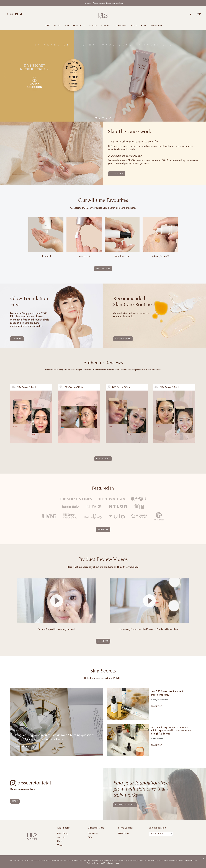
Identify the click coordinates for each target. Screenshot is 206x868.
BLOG (143, 26)
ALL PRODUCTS (103, 269)
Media (60, 841)
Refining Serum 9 (160, 256)
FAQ (90, 837)
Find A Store (124, 833)
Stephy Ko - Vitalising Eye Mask (57, 629)
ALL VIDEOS (103, 641)
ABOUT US (17, 339)
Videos (60, 845)
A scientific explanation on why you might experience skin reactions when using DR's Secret (171, 731)
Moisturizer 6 (122, 256)
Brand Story (63, 833)
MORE (15, 801)
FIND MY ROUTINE (123, 339)
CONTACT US (156, 26)
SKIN (67, 26)
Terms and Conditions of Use (107, 863)
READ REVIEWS (103, 459)
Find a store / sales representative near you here (103, 3)
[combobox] (161, 834)
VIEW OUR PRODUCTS (125, 805)
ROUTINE (93, 26)
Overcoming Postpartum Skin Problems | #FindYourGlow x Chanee (149, 629)
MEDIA (134, 26)
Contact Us (93, 833)
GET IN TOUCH (117, 174)
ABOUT (57, 26)
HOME (47, 26)
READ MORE (103, 530)
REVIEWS (105, 26)
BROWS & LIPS (79, 26)
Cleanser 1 (46, 256)
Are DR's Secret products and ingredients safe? (167, 693)
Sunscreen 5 (84, 256)
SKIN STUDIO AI (120, 26)
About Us (61, 837)
